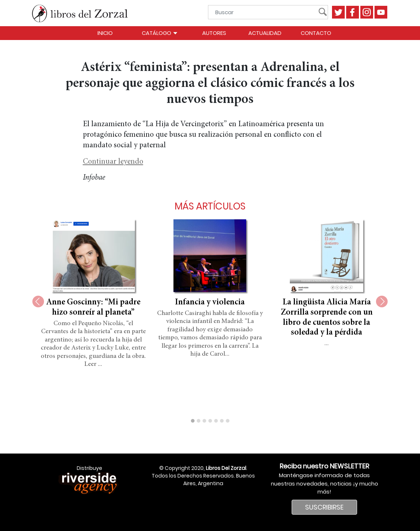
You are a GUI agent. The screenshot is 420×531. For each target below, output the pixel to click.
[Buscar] (266, 12)
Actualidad (265, 33)
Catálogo (160, 33)
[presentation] (38, 302)
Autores (214, 33)
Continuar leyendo (113, 162)
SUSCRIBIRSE (324, 507)
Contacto (316, 33)
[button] (193, 421)
